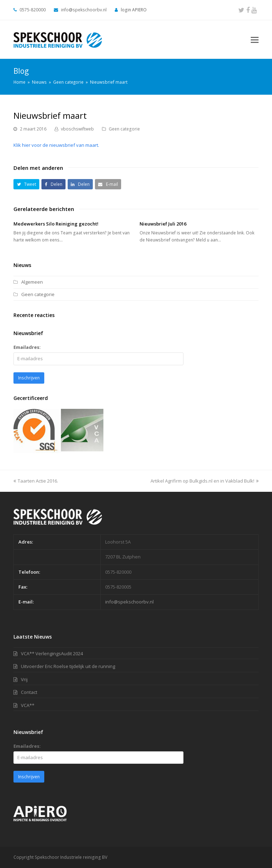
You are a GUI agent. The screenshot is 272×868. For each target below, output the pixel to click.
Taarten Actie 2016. (36, 481)
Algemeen (32, 282)
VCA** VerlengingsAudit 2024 (52, 653)
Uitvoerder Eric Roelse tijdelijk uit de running (68, 666)
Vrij (24, 679)
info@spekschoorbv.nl (129, 602)
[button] (26, 184)
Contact (29, 692)
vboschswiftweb (77, 129)
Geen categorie (124, 129)
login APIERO (134, 10)
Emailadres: (27, 347)
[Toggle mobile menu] (255, 39)
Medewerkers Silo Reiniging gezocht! (56, 224)
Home (19, 82)
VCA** (28, 705)
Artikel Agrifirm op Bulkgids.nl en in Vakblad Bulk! (205, 481)
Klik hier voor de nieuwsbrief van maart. (56, 145)
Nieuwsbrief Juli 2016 (163, 224)
